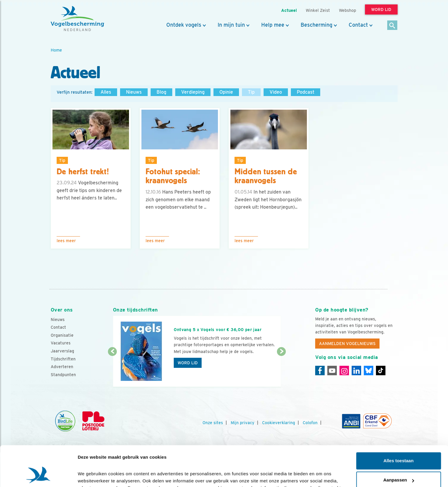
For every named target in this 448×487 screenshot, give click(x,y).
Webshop (347, 10)
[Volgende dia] (282, 370)
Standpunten (63, 375)
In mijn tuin (231, 25)
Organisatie (62, 335)
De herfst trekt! (83, 172)
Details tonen (92, 475)
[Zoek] (392, 26)
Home (56, 50)
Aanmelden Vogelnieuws (347, 344)
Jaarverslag (62, 351)
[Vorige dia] (113, 370)
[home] (77, 19)
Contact (358, 25)
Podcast (306, 92)
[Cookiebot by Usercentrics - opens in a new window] (38, 475)
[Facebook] (320, 371)
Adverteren (62, 367)
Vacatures (61, 343)
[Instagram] (344, 371)
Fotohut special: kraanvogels (173, 176)
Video (276, 92)
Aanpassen (399, 444)
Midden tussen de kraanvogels (266, 176)
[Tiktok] (381, 371)
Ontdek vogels (184, 25)
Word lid (188, 363)
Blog (161, 92)
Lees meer (66, 241)
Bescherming (317, 25)
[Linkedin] (356, 371)
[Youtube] (332, 371)
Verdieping (193, 92)
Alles (106, 92)
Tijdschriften (63, 359)
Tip (251, 92)
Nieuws (134, 92)
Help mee (273, 25)
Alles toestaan (398, 425)
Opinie (226, 92)
